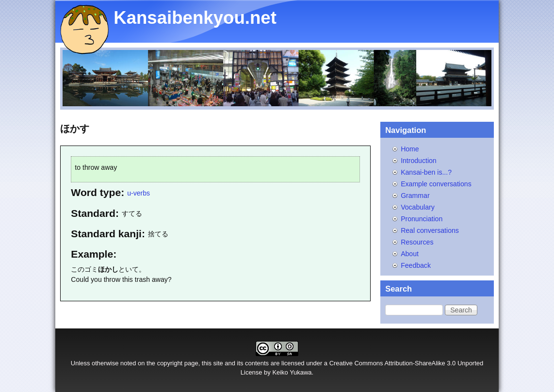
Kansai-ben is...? (426, 172)
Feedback (416, 265)
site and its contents (241, 363)
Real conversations (430, 230)
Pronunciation (422, 219)
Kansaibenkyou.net (195, 18)
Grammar (415, 196)
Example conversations (436, 184)
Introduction (419, 161)
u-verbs (138, 193)
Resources (417, 242)
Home (410, 149)
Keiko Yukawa (292, 372)
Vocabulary (418, 207)
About (410, 254)
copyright (170, 363)
